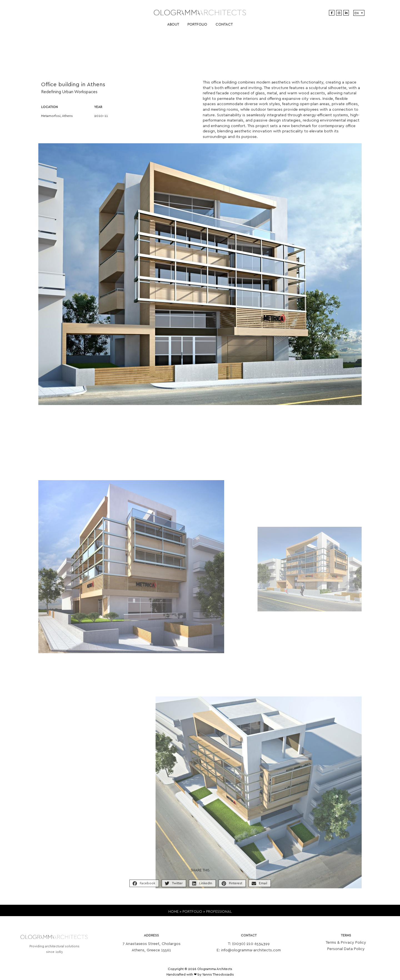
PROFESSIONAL (219, 915)
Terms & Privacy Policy (346, 948)
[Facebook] (332, 13)
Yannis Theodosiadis (218, 974)
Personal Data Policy (346, 954)
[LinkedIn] (346, 13)
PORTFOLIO (192, 915)
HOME (173, 915)
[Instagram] (339, 13)
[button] (144, 888)
